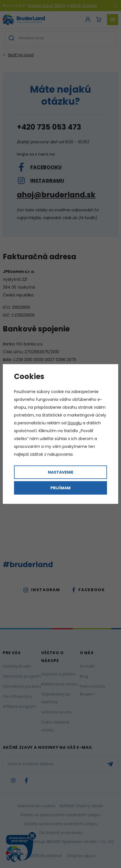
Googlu (75, 423)
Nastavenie (61, 472)
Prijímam (61, 488)
